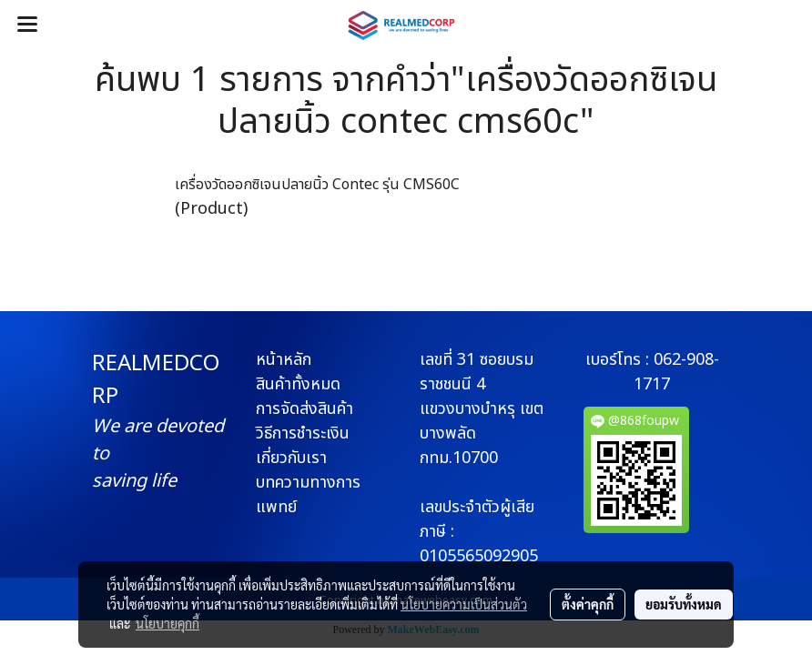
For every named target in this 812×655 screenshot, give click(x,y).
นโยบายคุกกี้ (167, 623)
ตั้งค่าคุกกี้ (588, 604)
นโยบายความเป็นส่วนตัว (464, 604)
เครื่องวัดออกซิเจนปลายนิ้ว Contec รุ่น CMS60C (317, 185)
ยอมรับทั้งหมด (684, 604)
